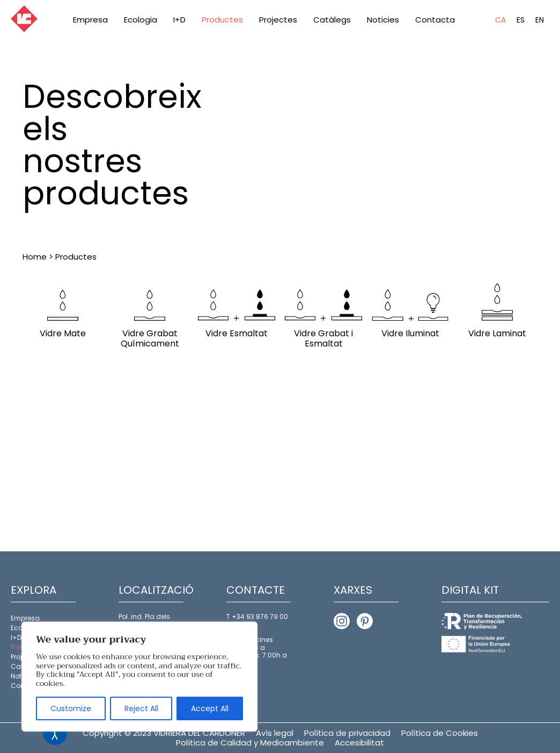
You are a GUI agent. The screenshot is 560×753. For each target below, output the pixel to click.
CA (500, 20)
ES (521, 20)
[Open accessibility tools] (55, 733)
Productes (222, 20)
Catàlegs (332, 20)
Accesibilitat (359, 743)
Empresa (90, 20)
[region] (139, 677)
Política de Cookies (440, 733)
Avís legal (275, 733)
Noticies (383, 20)
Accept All (210, 708)
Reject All (141, 708)
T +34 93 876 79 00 (257, 617)
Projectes (278, 20)
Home (35, 257)
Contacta (435, 20)
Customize (71, 708)
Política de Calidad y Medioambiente (250, 743)
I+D (179, 20)
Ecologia (141, 20)
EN (540, 20)
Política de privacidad (347, 733)
